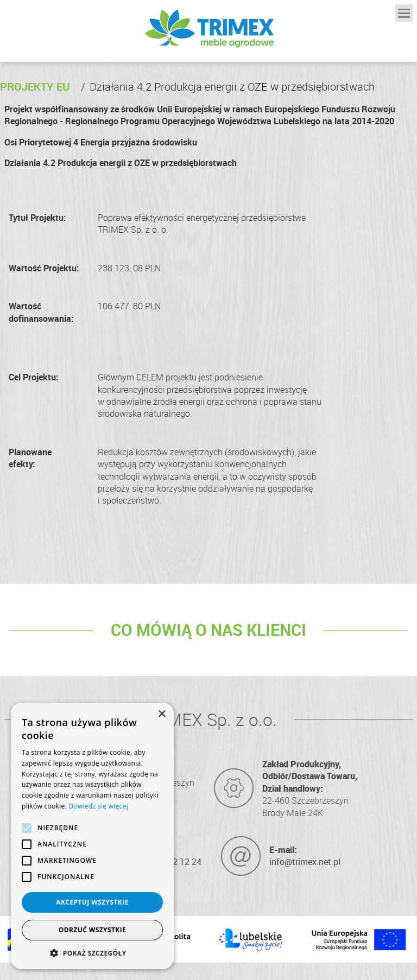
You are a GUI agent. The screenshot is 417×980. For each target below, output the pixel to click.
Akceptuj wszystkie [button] (92, 902)
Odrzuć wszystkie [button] (92, 930)
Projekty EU (35, 87)
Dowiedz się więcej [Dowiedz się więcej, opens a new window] (98, 806)
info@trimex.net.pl (305, 862)
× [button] (162, 714)
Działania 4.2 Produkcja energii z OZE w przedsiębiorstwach (228, 87)
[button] (92, 953)
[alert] (92, 836)
